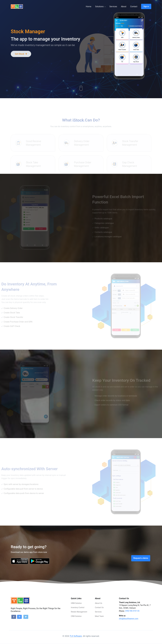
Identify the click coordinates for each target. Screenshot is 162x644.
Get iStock (21, 54)
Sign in (146, 6)
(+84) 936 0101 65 (132, 611)
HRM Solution (76, 603)
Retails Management (79, 612)
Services (113, 7)
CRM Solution (76, 616)
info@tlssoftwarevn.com (129, 619)
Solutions (100, 7)
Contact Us (99, 607)
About (124, 7)
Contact (134, 7)
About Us (99, 603)
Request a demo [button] (141, 558)
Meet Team (99, 616)
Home (89, 7)
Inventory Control (78, 607)
